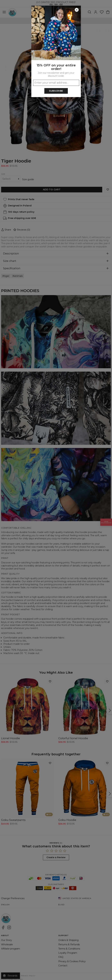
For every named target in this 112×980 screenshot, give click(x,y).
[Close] (77, 10)
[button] (56, 490)
